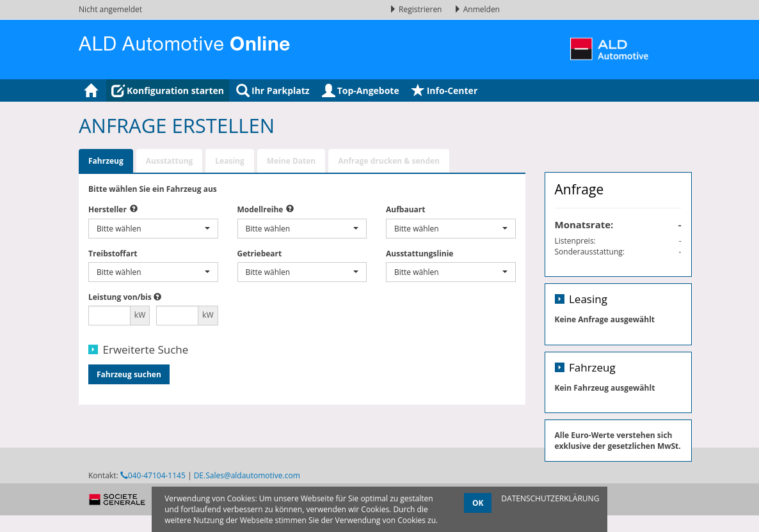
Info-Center (445, 90)
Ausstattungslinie (419, 254)
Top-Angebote (361, 90)
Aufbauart (405, 209)
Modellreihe (260, 209)
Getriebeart (260, 254)
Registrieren (417, 9)
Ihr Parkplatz (273, 90)
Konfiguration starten (168, 90)
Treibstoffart (113, 254)
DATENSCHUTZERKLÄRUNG (550, 498)
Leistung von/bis (120, 297)
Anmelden (477, 9)
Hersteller (108, 209)
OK (478, 503)
